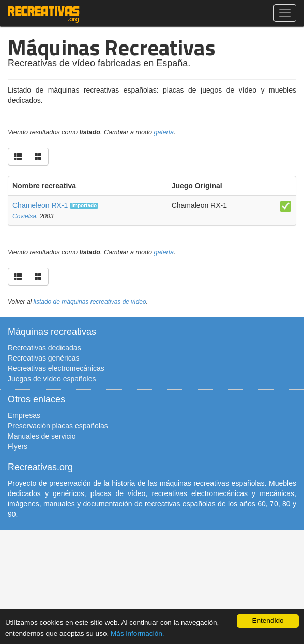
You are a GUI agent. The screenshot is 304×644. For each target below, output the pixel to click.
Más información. (138, 633)
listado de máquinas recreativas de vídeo (90, 302)
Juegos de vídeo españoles (52, 379)
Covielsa (24, 216)
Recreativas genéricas (44, 358)
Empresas (24, 415)
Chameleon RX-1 (40, 205)
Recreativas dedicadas (44, 348)
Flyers (18, 446)
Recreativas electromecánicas (56, 368)
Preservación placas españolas (58, 426)
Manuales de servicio (42, 436)
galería (164, 132)
